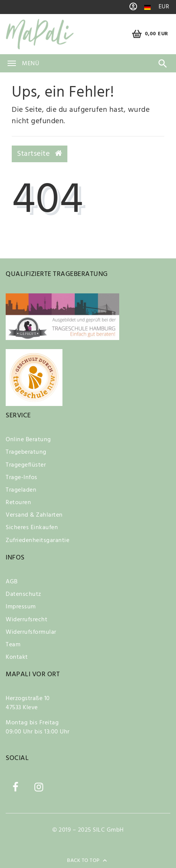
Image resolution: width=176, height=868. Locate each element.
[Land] (147, 7)
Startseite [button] (40, 154)
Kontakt (17, 657)
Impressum (21, 607)
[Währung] (164, 7)
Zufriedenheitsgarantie (37, 541)
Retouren (18, 503)
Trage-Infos (22, 478)
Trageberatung (26, 452)
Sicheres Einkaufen (32, 528)
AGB (12, 582)
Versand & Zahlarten (34, 515)
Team (13, 645)
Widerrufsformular (31, 632)
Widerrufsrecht (26, 620)
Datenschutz (23, 594)
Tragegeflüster (26, 465)
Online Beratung (28, 440)
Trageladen (21, 490)
